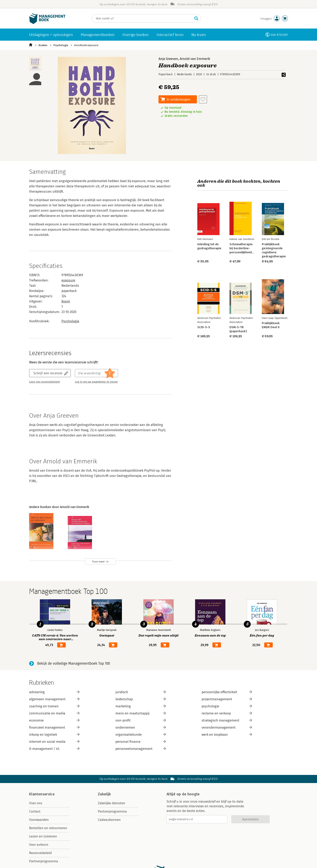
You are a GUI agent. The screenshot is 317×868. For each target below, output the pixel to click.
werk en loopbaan (227, 735)
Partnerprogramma (44, 861)
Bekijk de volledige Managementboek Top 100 (74, 663)
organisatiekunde (141, 735)
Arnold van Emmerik (195, 59)
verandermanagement (227, 727)
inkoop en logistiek (54, 735)
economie (54, 720)
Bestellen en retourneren (48, 828)
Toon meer (98, 562)
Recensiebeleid (40, 853)
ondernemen (141, 727)
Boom (66, 301)
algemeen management (54, 699)
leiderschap (141, 699)
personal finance (141, 742)
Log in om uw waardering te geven (96, 382)
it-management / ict (54, 749)
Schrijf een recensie (48, 373)
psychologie (227, 706)
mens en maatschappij (141, 713)
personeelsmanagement (141, 749)
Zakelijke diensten (111, 803)
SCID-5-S (204, 327)
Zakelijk (104, 794)
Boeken (43, 45)
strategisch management (227, 720)
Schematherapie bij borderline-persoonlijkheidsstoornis (247, 248)
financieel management (54, 727)
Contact (35, 811)
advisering (54, 692)
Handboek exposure (86, 45)
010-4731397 (279, 35)
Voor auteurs (39, 845)
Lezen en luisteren (43, 836)
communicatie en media (54, 713)
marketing (141, 706)
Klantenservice (42, 794)
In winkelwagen (179, 99)
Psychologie (61, 45)
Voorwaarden (39, 820)
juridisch (141, 692)
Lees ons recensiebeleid (44, 382)
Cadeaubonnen (109, 820)
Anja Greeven (168, 59)
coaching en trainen (54, 706)
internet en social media (54, 742)
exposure (68, 280)
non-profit (141, 720)
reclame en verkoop (227, 713)
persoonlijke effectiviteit (227, 692)
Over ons (36, 803)
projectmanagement (227, 699)
